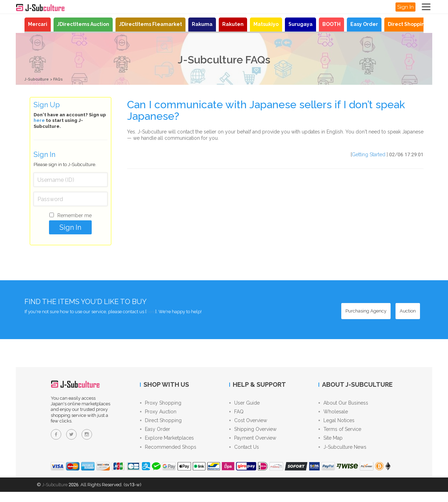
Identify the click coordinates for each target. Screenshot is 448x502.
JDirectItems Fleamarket (150, 24)
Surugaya (300, 24)
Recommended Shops (168, 456)
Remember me (75, 215)
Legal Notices (337, 425)
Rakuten (233, 24)
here (39, 120)
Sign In (405, 7)
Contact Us (244, 456)
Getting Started (369, 154)
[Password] (71, 199)
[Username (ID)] (71, 180)
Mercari (38, 24)
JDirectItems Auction (83, 24)
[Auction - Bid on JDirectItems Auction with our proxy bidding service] (408, 311)
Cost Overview (248, 425)
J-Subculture (39, 79)
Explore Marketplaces (167, 446)
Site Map (331, 446)
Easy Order (364, 24)
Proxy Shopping (161, 404)
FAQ (236, 414)
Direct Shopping (408, 24)
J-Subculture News (342, 456)
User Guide (244, 404)
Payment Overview (253, 446)
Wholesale (333, 414)
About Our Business (343, 404)
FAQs (64, 79)
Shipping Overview (253, 435)
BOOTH (331, 24)
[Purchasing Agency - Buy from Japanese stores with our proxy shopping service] (366, 311)
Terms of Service (340, 435)
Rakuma (202, 24)
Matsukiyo (266, 24)
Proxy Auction (158, 414)
